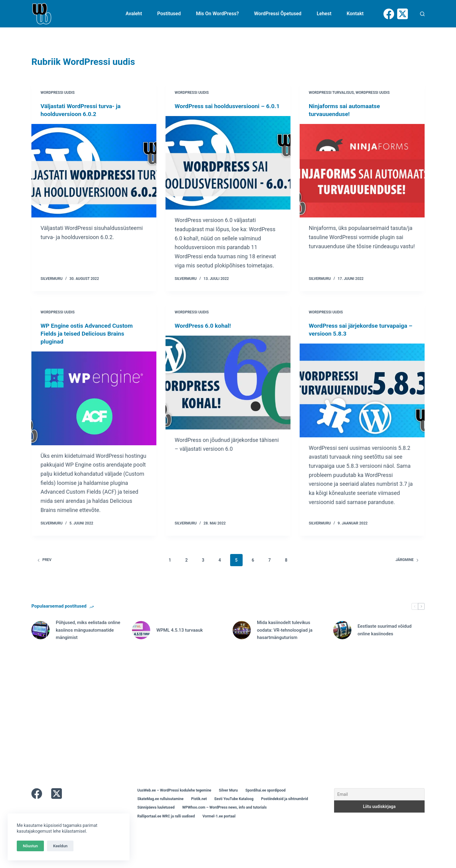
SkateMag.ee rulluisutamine (160, 807)
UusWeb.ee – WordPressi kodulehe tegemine (175, 798)
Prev (44, 568)
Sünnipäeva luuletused (156, 815)
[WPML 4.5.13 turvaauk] (141, 638)
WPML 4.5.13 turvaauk (180, 638)
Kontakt (355, 14)
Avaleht (134, 14)
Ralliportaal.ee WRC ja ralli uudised (166, 824)
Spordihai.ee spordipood (265, 798)
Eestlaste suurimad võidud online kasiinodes (385, 638)
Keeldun (60, 846)
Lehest (324, 14)
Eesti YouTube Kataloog (234, 807)
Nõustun (30, 846)
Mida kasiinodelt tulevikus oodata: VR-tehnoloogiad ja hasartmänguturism (285, 638)
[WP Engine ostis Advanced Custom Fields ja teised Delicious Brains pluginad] (94, 406)
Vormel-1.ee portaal (219, 824)
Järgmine (407, 568)
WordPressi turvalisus (331, 93)
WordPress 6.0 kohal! (204, 333)
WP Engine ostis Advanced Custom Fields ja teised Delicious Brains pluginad (88, 341)
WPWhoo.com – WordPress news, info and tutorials (224, 815)
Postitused (169, 14)
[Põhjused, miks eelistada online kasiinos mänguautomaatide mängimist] (41, 638)
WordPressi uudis (58, 93)
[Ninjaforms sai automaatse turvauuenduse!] (362, 171)
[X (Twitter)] (403, 14)
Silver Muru (228, 798)
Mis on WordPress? (217, 14)
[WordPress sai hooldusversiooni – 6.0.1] (228, 171)
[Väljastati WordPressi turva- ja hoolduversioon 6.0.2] (94, 171)
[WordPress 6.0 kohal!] (228, 390)
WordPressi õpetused (278, 14)
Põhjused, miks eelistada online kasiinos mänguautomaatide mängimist (88, 638)
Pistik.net (199, 807)
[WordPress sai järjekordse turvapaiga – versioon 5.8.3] (362, 398)
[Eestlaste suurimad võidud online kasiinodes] (342, 638)
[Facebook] (389, 14)
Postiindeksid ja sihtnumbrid (285, 807)
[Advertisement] (214, 715)
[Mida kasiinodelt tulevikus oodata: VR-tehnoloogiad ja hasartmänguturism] (242, 638)
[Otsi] (422, 14)
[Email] (379, 802)
